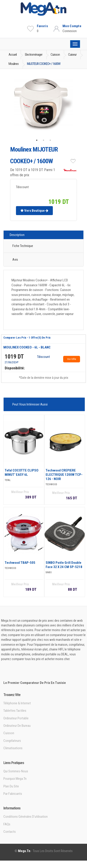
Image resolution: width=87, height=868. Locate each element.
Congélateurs (12, 741)
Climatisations (13, 748)
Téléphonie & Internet (17, 703)
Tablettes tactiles (15, 711)
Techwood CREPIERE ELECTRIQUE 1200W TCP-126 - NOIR (64, 475)
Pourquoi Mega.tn (15, 779)
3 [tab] (50, 140)
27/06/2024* (12, 362)
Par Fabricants (13, 794)
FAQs (7, 824)
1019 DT (14, 357)
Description (17, 235)
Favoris (42, 26)
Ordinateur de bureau (17, 726)
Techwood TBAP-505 (20, 563)
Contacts (10, 832)
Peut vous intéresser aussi (30, 404)
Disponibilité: (15, 368)
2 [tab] (44, 140)
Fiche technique (23, 246)
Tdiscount (43, 357)
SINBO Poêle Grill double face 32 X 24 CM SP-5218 (64, 565)
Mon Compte (72, 26)
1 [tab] (37, 140)
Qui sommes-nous (16, 771)
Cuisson (9, 733)
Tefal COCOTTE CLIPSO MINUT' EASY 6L (22, 473)
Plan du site (11, 786)
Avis (15, 260)
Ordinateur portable (16, 718)
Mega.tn (24, 851)
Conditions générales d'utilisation (26, 817)
